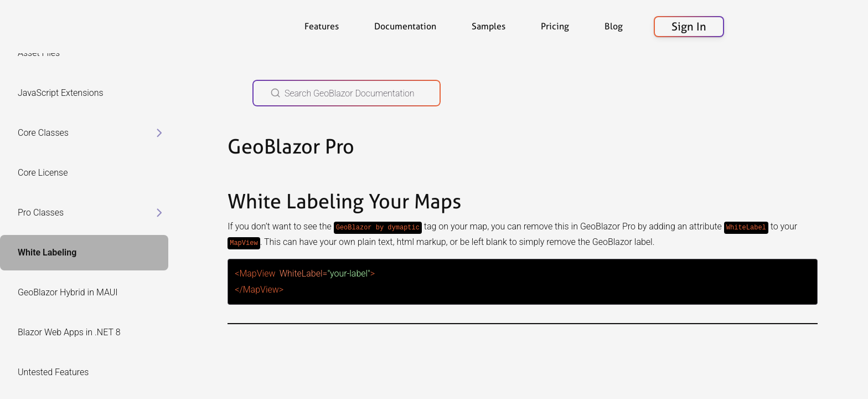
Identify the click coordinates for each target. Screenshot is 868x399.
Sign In (689, 27)
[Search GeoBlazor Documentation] (347, 93)
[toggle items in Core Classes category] (159, 133)
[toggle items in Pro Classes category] (159, 213)
